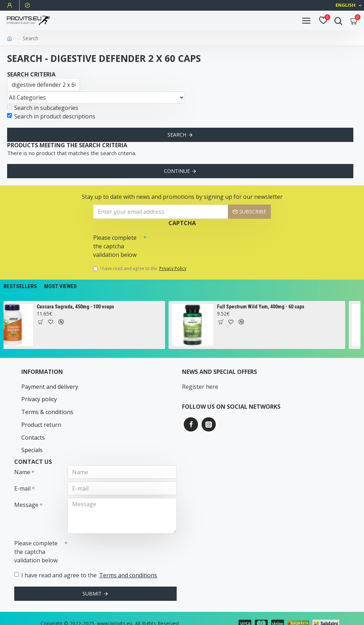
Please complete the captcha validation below (115, 246)
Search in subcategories (43, 108)
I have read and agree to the (140, 269)
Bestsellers (20, 286)
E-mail (22, 477)
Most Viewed (60, 286)
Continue (177, 171)
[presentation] (196, 244)
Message (26, 494)
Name (22, 461)
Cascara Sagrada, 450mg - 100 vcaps (82, 307)
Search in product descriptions (51, 116)
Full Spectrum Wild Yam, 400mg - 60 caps (267, 307)
